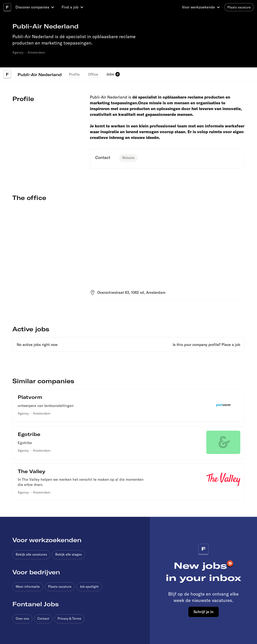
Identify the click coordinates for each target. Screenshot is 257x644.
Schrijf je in (204, 612)
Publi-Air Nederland (40, 74)
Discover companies (32, 7)
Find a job (70, 7)
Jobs (110, 74)
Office (93, 74)
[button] (35, 7)
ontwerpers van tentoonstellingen (46, 406)
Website (128, 158)
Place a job (231, 345)
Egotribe (25, 443)
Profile (74, 74)
